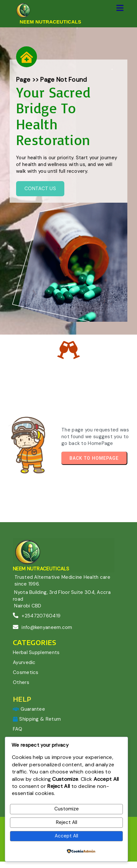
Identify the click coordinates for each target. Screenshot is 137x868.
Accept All (66, 836)
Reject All (67, 822)
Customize (67, 809)
